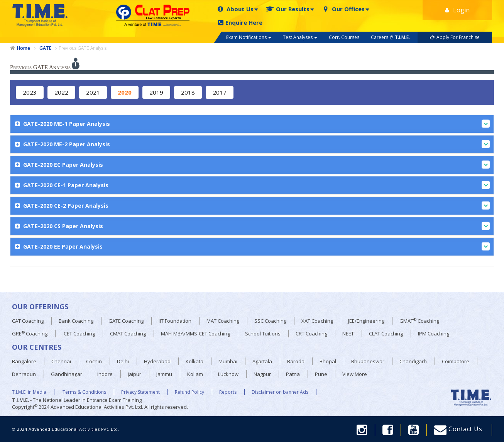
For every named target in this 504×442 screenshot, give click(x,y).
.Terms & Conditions (84, 392)
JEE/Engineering (366, 321)
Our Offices (343, 9)
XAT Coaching (317, 321)
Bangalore (24, 361)
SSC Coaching (270, 321)
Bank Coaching (76, 321)
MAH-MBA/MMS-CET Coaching (195, 334)
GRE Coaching (30, 333)
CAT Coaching (28, 321)
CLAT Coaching (386, 334)
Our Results (288, 9)
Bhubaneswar (368, 361)
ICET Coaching (79, 334)
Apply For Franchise (455, 37)
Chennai (61, 361)
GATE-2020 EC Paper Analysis (256, 165)
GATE (45, 48)
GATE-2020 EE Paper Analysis (256, 246)
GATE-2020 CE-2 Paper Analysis (256, 206)
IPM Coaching (434, 334)
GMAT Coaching (419, 321)
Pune (321, 374)
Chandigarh (413, 361)
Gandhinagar (67, 374)
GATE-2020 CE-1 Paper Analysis (256, 185)
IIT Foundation (175, 321)
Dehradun (24, 374)
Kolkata (194, 361)
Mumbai (228, 361)
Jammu (164, 374)
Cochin (94, 361)
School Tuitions (263, 334)
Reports (228, 392)
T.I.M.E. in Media (29, 392)
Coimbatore (456, 361)
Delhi (123, 361)
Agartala (262, 361)
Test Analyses (300, 37)
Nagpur (262, 374)
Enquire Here (240, 23)
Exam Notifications (249, 37)
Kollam (195, 374)
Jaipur (134, 374)
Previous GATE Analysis (83, 48)
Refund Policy (189, 392)
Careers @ (390, 37)
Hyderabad (157, 361)
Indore (105, 374)
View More (355, 374)
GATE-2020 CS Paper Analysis (256, 226)
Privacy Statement (140, 392)
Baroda (296, 361)
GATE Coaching (126, 321)
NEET (348, 334)
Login (457, 10)
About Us (235, 9)
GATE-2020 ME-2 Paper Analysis (256, 144)
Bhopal (328, 361)
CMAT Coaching (128, 334)
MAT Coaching (223, 321)
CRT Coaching (311, 334)
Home (24, 48)
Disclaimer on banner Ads (280, 392)
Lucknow (228, 374)
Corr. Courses (344, 37)
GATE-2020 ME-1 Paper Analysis (256, 124)
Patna (293, 374)
